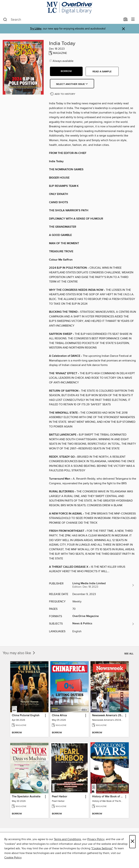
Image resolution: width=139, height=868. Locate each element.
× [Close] (132, 842)
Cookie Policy (13, 858)
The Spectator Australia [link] (26, 797)
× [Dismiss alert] (123, 29)
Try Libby (36, 29)
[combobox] (62, 20)
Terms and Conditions (67, 839)
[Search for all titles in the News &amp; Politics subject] (103, 624)
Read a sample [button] (102, 72)
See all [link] (129, 654)
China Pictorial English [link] (26, 716)
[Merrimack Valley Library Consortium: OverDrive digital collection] (69, 8)
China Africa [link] (59, 716)
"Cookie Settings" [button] (102, 848)
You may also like (19, 653)
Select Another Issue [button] (72, 84)
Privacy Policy (96, 839)
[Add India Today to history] (63, 94)
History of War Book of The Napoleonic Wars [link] (108, 797)
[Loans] (126, 20)
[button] (66, 71)
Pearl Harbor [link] (60, 797)
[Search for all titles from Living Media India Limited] (103, 585)
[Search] (5, 20)
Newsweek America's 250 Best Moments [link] (108, 716)
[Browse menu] (133, 20)
